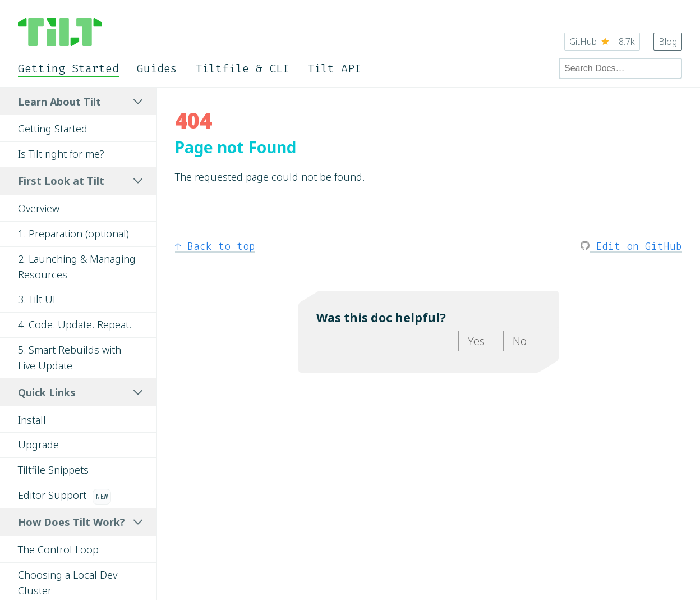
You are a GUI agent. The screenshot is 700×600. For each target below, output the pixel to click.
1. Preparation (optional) (73, 233)
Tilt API (334, 68)
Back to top (215, 246)
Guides (157, 68)
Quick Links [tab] (80, 392)
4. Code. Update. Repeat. (75, 324)
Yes (476, 341)
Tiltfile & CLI (242, 68)
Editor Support (65, 496)
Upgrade (38, 445)
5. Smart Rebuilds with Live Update (70, 358)
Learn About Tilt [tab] (80, 102)
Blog (668, 42)
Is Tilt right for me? (61, 154)
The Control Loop (58, 549)
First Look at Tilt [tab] (80, 181)
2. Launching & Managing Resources (77, 267)
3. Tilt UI (37, 299)
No (520, 341)
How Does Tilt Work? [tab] (80, 522)
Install (32, 420)
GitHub (602, 42)
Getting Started (68, 68)
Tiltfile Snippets (53, 470)
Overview (39, 208)
